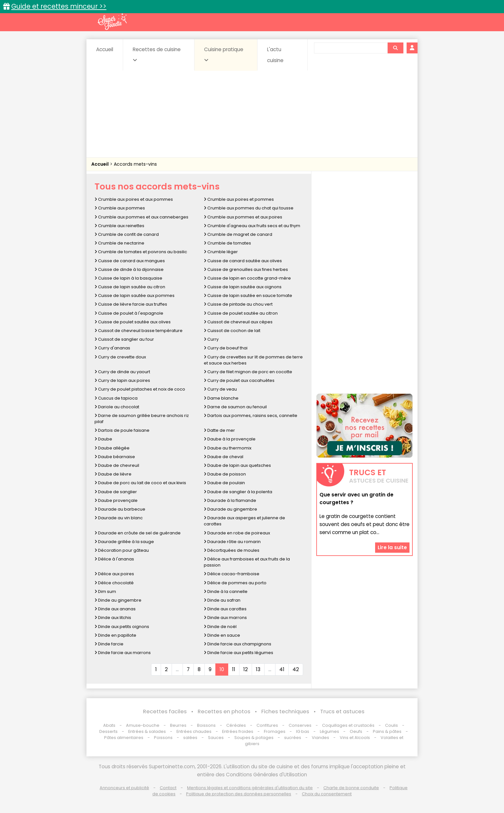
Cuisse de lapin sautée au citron (130, 287)
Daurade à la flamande (230, 500)
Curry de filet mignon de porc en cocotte (248, 372)
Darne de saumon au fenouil (235, 407)
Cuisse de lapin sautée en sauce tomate (248, 296)
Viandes (320, 738)
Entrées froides (238, 731)
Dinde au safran (222, 600)
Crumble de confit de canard (127, 234)
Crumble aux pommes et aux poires (243, 217)
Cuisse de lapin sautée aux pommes (135, 296)
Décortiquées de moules (232, 550)
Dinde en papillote (115, 635)
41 (282, 669)
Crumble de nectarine (119, 243)
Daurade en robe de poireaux (237, 533)
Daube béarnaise (115, 457)
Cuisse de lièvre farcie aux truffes (131, 304)
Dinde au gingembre (118, 600)
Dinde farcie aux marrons (123, 653)
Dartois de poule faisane (122, 430)
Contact (168, 788)
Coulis (392, 725)
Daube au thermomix (228, 448)
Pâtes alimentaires (124, 738)
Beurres (178, 725)
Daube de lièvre (113, 474)
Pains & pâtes (387, 731)
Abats (109, 725)
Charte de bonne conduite (351, 788)
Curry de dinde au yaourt (122, 372)
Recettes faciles (165, 711)
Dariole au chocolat (117, 407)
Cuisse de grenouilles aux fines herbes (246, 269)
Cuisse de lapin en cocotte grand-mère (247, 278)
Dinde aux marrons (225, 618)
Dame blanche (221, 398)
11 (234, 669)
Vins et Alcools (355, 738)
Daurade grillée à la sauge (124, 542)
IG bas (303, 731)
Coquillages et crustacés (348, 725)
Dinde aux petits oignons (122, 627)
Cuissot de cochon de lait (232, 331)
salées (190, 738)
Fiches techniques (285, 711)
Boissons (206, 725)
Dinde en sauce (222, 635)
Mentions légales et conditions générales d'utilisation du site (250, 788)
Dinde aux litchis (113, 618)
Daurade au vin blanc (119, 518)
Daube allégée (112, 448)
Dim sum (105, 591)
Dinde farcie (109, 644)
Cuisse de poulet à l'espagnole (129, 313)
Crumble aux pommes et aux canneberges (141, 217)
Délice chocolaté (114, 583)
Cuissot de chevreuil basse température (139, 331)
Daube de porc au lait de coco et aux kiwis (140, 483)
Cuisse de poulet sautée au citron (241, 313)
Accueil (105, 49)
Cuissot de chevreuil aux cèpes (238, 322)
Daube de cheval (224, 457)
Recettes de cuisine (157, 54)
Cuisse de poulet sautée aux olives (133, 322)
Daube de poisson (225, 474)
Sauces (216, 738)
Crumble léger (221, 252)
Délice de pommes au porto (235, 583)
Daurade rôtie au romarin (232, 542)
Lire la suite (392, 547)
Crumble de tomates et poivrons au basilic (141, 252)
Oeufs (356, 731)
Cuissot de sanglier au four (124, 339)
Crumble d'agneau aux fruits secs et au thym (252, 226)
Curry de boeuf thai (226, 348)
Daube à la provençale (230, 439)
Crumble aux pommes (120, 208)
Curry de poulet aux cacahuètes (239, 380)
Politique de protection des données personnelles (239, 794)
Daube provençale (116, 500)
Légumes (329, 731)
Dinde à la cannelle (226, 591)
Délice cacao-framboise (232, 574)
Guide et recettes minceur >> (59, 6)
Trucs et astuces (342, 711)
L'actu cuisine (275, 55)
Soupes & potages (254, 738)
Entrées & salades (147, 731)
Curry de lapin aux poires (122, 380)
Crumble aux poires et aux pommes (134, 199)
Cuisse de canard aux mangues (130, 261)
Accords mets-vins (135, 164)
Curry (211, 339)
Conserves (300, 725)
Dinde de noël (220, 627)
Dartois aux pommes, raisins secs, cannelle (251, 416)
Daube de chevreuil (117, 465)
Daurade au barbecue (120, 509)
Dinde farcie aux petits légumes (239, 653)
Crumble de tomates (227, 243)
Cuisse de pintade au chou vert (238, 304)
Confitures (267, 725)
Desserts (108, 731)
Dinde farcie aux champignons (238, 644)
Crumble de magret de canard (238, 234)
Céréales (236, 725)
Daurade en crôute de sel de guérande (138, 533)
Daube (103, 439)
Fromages (275, 731)
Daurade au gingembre (230, 509)
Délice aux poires (114, 574)
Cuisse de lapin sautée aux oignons (243, 287)
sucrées (293, 738)
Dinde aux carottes (225, 609)
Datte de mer (219, 430)
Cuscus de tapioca (116, 398)
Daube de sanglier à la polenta (238, 492)
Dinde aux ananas (115, 609)
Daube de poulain (224, 483)
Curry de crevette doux (120, 357)
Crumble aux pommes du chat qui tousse (249, 208)
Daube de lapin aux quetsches (237, 465)
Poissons (163, 738)
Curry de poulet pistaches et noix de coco (140, 389)
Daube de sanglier (116, 492)
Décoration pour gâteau (122, 550)
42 (296, 669)
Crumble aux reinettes (119, 226)
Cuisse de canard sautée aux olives (243, 261)
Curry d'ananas (112, 348)
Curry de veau (220, 389)
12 (246, 669)
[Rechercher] (395, 48)
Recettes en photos (224, 711)
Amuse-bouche (143, 725)
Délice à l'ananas (114, 559)
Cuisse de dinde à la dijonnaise (129, 269)
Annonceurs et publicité (124, 788)
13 (258, 669)
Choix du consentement (327, 794)
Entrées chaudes (194, 731)
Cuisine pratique (224, 54)
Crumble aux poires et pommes (239, 199)
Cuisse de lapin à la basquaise (128, 278)
